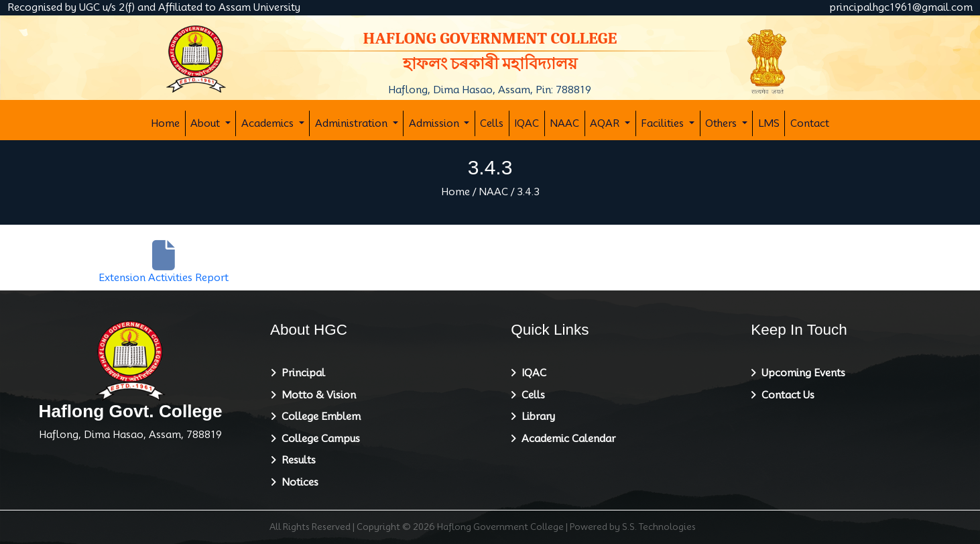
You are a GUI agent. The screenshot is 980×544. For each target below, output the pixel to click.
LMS (769, 123)
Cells (492, 123)
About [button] (206, 123)
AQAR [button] (606, 123)
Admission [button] (435, 123)
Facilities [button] (664, 123)
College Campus (318, 439)
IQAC (527, 123)
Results (296, 460)
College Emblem (318, 417)
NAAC (564, 123)
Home (165, 123)
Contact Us (785, 395)
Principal (301, 373)
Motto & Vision (316, 395)
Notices (297, 482)
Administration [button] (353, 123)
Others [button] (722, 123)
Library (536, 417)
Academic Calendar (566, 439)
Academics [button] (269, 123)
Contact (810, 123)
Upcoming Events (801, 373)
